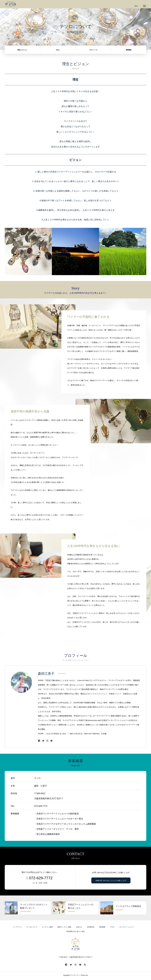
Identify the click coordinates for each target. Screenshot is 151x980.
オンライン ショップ (127, 928)
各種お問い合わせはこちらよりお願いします (111, 882)
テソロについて (32, 928)
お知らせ (79, 928)
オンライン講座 (47, 928)
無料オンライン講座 (64, 928)
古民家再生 (91, 928)
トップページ (17, 928)
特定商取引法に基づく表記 (75, 933)
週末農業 (102, 928)
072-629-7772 (41, 879)
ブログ (112, 928)
